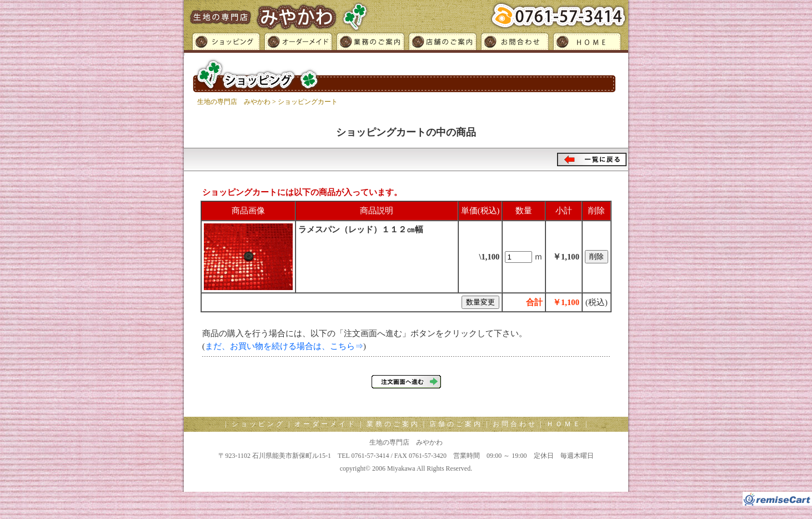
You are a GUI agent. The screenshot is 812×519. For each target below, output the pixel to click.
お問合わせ (514, 43)
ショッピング (223, 43)
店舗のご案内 (442, 43)
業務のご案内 (370, 43)
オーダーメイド (298, 43)
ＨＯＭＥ (589, 43)
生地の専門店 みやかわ (234, 102)
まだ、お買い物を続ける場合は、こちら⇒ (284, 346)
